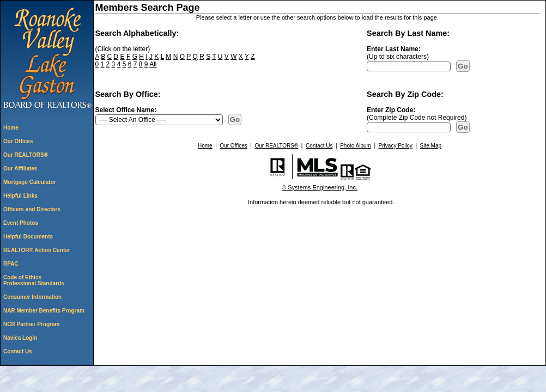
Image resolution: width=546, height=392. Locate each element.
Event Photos (21, 223)
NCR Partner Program (31, 324)
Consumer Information (32, 297)
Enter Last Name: (394, 49)
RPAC (11, 264)
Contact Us (18, 351)
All (153, 64)
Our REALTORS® (26, 155)
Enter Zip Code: (391, 110)
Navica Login (20, 338)
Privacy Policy (396, 146)
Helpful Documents (28, 237)
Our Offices (18, 141)
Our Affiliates (20, 169)
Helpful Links (20, 196)
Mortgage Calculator (30, 182)
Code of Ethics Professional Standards (34, 280)
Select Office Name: (126, 110)
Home (11, 128)
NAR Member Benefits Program (44, 311)
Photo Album (356, 146)
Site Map (431, 146)
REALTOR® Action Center (37, 250)
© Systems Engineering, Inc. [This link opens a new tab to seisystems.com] (320, 187)
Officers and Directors (32, 209)
